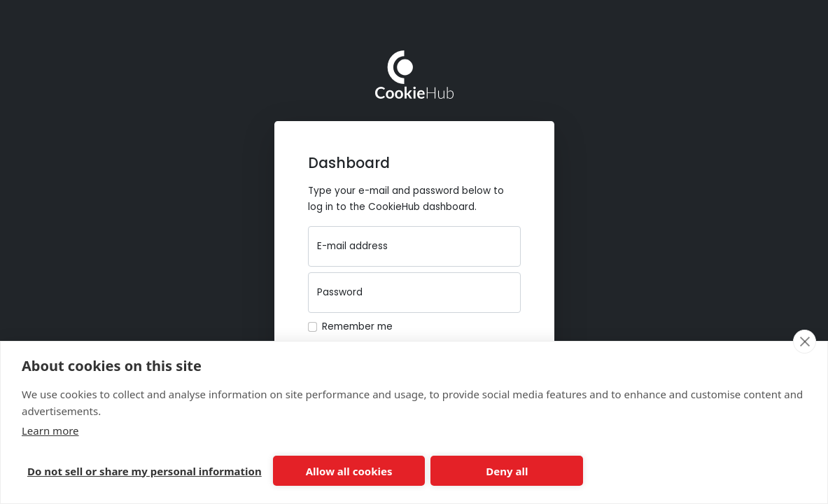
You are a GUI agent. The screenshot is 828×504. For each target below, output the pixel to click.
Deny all (507, 471)
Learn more (50, 430)
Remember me (357, 327)
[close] (805, 342)
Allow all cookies (349, 471)
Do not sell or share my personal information (145, 471)
